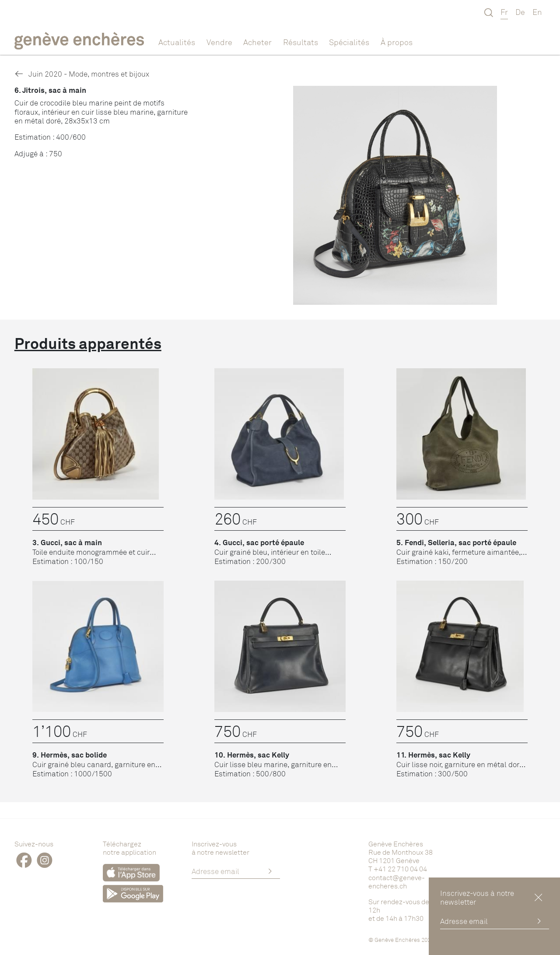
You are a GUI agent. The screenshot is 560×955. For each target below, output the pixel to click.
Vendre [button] (219, 42)
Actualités (177, 42)
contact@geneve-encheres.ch (397, 882)
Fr (504, 12)
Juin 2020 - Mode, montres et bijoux (82, 74)
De (520, 12)
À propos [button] (397, 42)
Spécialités (349, 42)
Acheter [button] (257, 42)
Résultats (301, 42)
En (537, 12)
